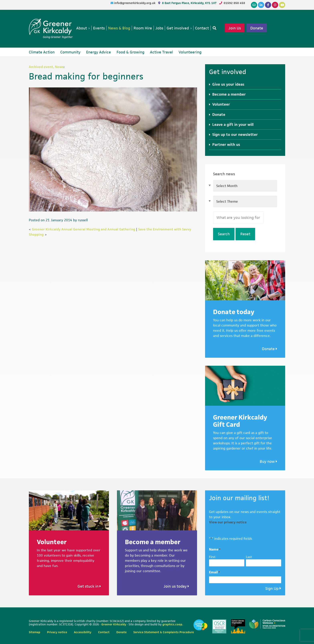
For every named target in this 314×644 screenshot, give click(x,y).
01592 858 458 (234, 3)
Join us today (176, 586)
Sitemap (35, 632)
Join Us (235, 28)
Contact (104, 632)
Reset (245, 234)
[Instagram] (275, 5)
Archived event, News (46, 67)
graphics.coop (172, 624)
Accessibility (83, 632)
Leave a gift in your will (233, 125)
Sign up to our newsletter (235, 135)
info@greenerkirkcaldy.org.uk (135, 3)
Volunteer (221, 104)
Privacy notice (57, 632)
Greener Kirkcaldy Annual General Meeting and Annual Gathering (84, 229)
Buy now (268, 461)
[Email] (254, 5)
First (212, 557)
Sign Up (272, 588)
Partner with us (226, 145)
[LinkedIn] (261, 5)
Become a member (229, 94)
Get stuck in (89, 586)
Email (214, 572)
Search (224, 234)
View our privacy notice (228, 522)
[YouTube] (282, 5)
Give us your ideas (228, 84)
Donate (257, 28)
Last (249, 557)
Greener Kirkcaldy (51, 27)
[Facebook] (268, 5)
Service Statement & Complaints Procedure (164, 632)
